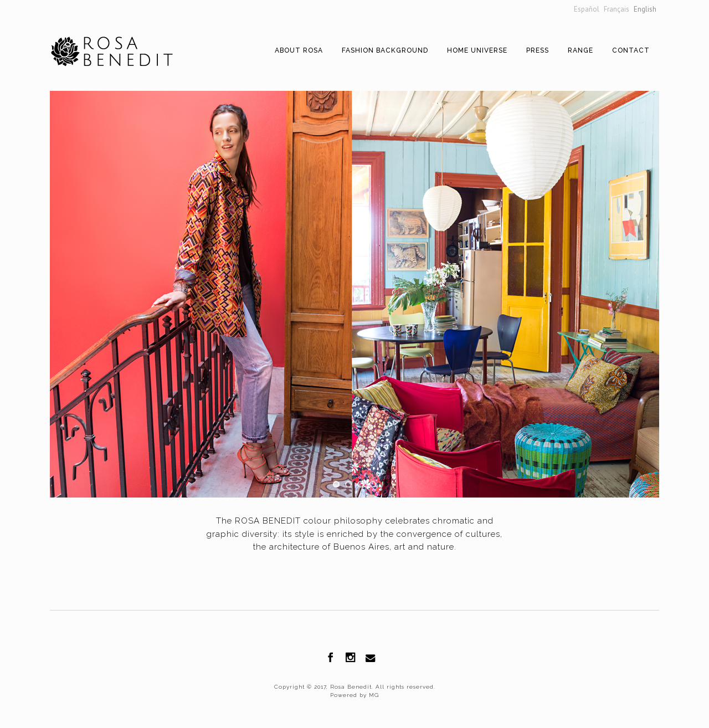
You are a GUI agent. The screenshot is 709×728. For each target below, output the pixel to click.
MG (373, 695)
